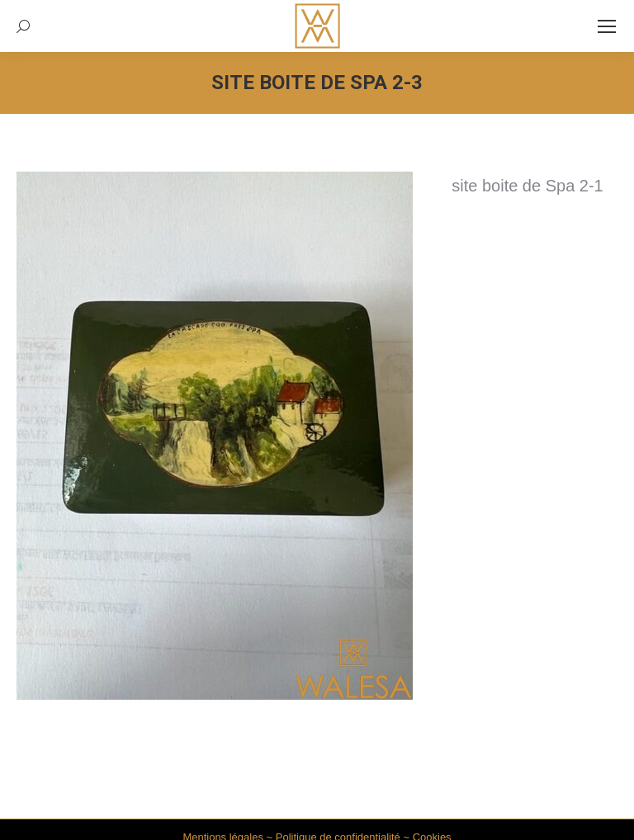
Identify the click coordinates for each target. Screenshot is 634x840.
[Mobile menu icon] (607, 26)
